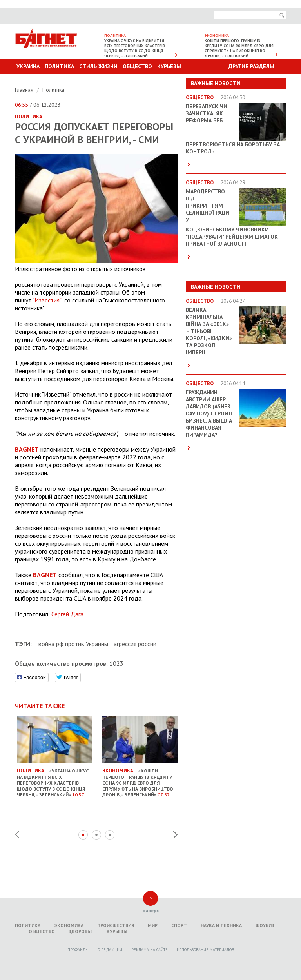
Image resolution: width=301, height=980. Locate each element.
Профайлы (78, 950)
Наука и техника (221, 925)
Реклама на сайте (150, 950)
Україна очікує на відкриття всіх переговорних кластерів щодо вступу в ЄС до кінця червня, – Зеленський (135, 48)
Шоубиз (265, 925)
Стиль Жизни (98, 66)
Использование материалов (205, 950)
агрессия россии (135, 644)
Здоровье (81, 931)
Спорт (179, 925)
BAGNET (27, 449)
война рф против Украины (73, 644)
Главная (25, 90)
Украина (28, 66)
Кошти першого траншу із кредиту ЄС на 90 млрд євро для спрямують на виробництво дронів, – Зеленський (239, 48)
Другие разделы (251, 66)
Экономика (69, 925)
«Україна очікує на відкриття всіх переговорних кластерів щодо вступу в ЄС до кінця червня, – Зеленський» (55, 779)
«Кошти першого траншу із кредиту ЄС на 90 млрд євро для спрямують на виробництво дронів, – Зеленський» (140, 779)
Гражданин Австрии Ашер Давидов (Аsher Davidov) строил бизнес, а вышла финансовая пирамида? (209, 413)
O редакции (110, 950)
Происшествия (116, 925)
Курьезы (169, 66)
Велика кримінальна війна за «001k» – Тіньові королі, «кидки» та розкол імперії (209, 331)
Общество (137, 66)
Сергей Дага (67, 614)
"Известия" (47, 300)
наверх (151, 910)
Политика (59, 66)
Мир (153, 925)
